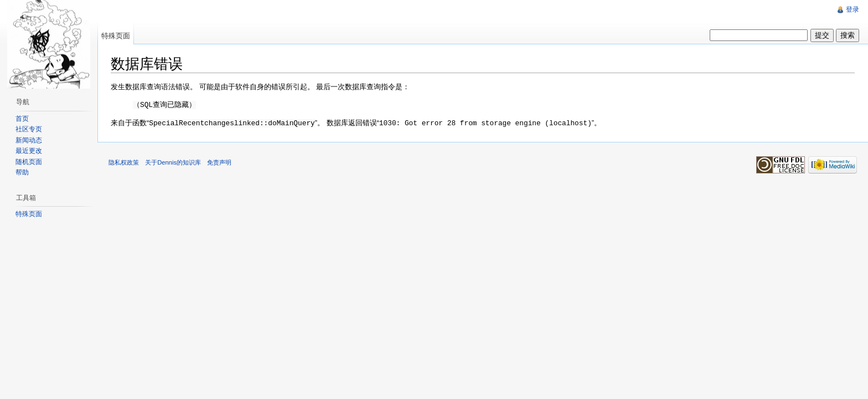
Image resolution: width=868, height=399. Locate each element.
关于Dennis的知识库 (173, 161)
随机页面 (29, 162)
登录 (852, 9)
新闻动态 (29, 140)
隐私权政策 (124, 161)
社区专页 (29, 129)
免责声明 (219, 161)
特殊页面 (116, 36)
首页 (22, 119)
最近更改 (29, 151)
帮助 (22, 172)
